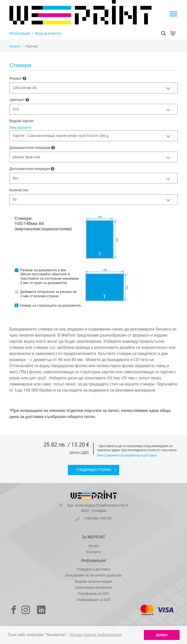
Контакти (94, 552)
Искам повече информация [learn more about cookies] (96, 635)
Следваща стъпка (93, 470)
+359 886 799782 (98, 518)
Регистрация (20, 33)
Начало (15, 46)
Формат (18, 78)
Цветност (19, 100)
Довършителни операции (32, 148)
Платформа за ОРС (93, 593)
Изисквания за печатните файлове (94, 575)
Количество (19, 190)
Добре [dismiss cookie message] (162, 635)
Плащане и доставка (93, 569)
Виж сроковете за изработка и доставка (127, 455)
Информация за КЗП (94, 600)
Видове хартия (21, 121)
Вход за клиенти (48, 33)
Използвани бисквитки (94, 587)
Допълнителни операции (32, 169)
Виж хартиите (21, 127)
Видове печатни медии (94, 581)
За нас (94, 546)
